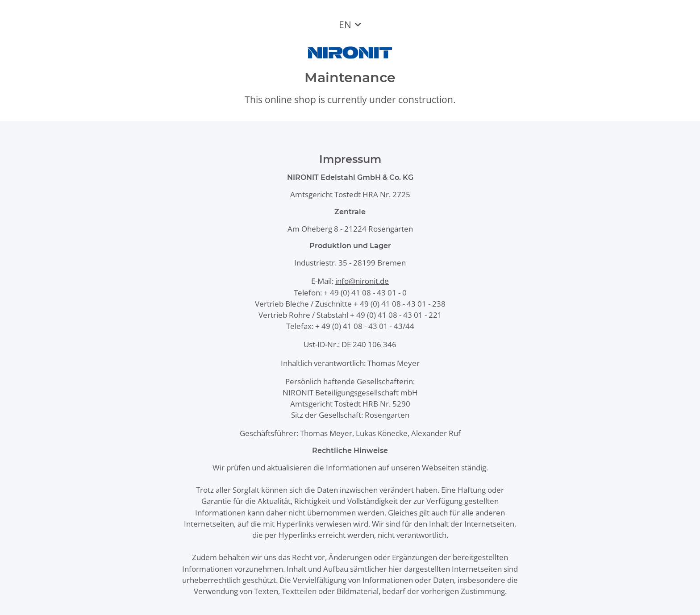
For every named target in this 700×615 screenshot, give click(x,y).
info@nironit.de (362, 281)
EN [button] (345, 25)
